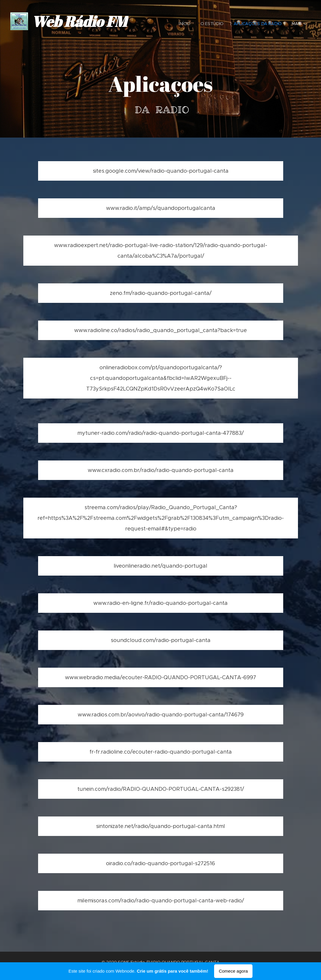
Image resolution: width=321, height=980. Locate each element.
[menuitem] (184, 24)
